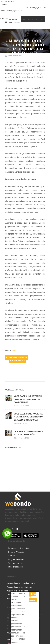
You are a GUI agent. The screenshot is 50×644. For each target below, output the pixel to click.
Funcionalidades (15, 567)
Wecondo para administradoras (21, 583)
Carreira (12, 556)
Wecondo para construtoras (20, 587)
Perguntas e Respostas (19, 548)
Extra (14, 350)
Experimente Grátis (17, 358)
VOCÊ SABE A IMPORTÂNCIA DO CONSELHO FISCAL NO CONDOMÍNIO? (28, 399)
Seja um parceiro (16, 563)
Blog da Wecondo (16, 559)
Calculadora (18, 361)
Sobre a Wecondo (16, 552)
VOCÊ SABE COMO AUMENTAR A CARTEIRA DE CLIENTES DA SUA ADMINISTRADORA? (29, 417)
